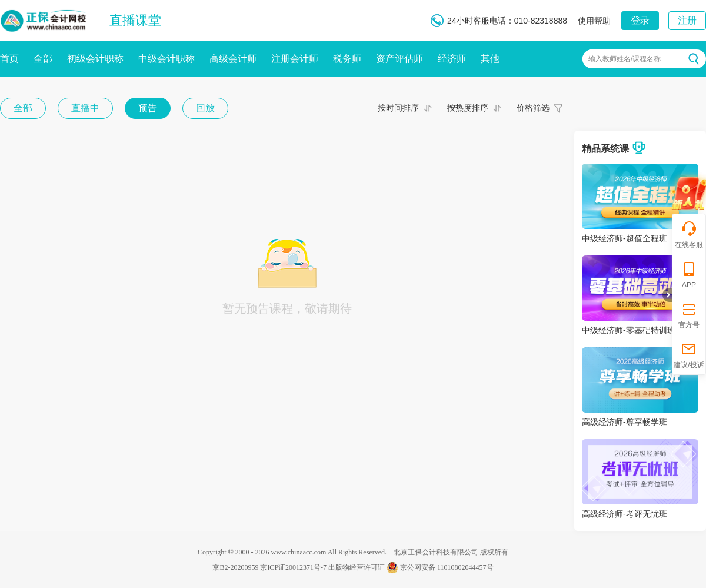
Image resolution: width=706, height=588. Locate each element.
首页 (9, 59)
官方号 (689, 315)
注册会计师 (295, 59)
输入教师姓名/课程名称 (625, 59)
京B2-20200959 (235, 567)
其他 (490, 59)
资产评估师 (399, 59)
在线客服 (689, 235)
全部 (43, 59)
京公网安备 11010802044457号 (440, 567)
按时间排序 (398, 108)
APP (689, 275)
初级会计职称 (95, 59)
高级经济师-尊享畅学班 (625, 422)
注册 (687, 20)
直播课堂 (135, 20)
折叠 (667, 295)
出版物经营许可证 (357, 567)
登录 (640, 20)
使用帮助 (594, 21)
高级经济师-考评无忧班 (625, 514)
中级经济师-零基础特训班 (629, 330)
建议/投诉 (689, 355)
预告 (148, 108)
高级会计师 (233, 59)
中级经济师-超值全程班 (625, 238)
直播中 (85, 108)
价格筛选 (533, 108)
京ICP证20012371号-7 (293, 567)
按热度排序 (468, 108)
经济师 (452, 59)
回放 (205, 108)
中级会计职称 (166, 59)
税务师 (347, 59)
